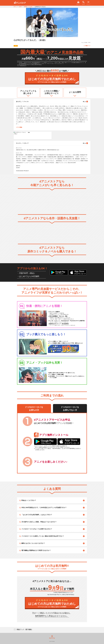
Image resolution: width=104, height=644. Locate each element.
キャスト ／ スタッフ (52, 143)
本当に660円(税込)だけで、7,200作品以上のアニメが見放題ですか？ (44, 508)
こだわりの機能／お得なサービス (52, 92)
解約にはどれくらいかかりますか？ (33, 543)
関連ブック (87, 46)
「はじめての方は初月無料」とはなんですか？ (37, 515)
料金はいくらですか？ (29, 500)
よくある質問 (75, 92)
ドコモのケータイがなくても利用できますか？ (37, 529)
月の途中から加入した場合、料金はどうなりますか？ (39, 522)
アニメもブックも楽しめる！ (28, 92)
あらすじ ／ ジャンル (52, 101)
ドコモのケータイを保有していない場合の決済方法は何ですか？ (43, 536)
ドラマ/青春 (19, 127)
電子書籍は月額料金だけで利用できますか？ (36, 550)
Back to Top (52, 637)
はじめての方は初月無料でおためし (52, 79)
